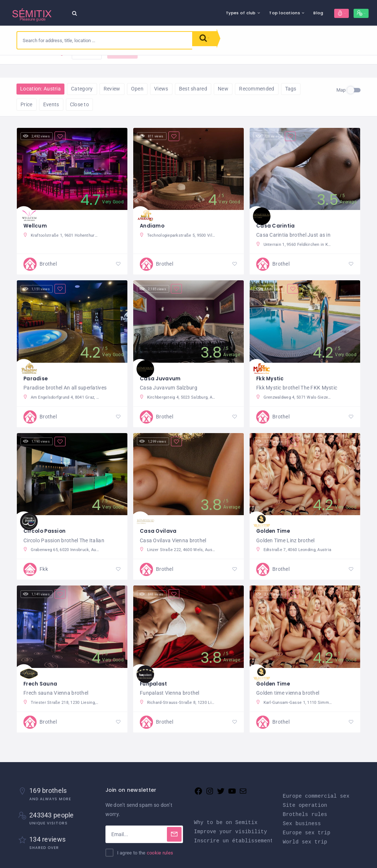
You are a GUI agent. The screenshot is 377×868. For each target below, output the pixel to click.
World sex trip (305, 835)
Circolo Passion (48, 525)
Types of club (205, 13)
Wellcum (37, 225)
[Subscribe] (174, 828)
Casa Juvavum (163, 375)
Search (214, 40)
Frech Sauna (43, 675)
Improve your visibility (231, 825)
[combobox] (105, 40)
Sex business (302, 817)
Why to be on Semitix (226, 816)
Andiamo (154, 225)
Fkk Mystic (272, 375)
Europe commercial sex (316, 789)
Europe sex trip (307, 826)
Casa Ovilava (161, 525)
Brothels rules (305, 808)
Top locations (249, 13)
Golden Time (276, 525)
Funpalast (155, 675)
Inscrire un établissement (234, 834)
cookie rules (160, 846)
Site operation (305, 799)
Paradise (37, 375)
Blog (283, 13)
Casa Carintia (278, 225)
